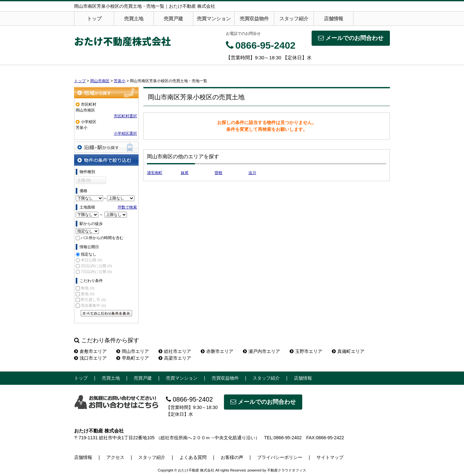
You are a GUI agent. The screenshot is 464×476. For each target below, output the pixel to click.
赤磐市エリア (217, 351)
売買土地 (134, 19)
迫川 (252, 173)
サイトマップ (330, 457)
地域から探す (106, 93)
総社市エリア (175, 351)
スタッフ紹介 (294, 19)
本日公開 (91, 260)
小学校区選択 (125, 133)
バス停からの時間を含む (102, 238)
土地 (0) (84, 180)
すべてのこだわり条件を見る (106, 313)
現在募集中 (93, 306)
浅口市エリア (90, 358)
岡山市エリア (133, 351)
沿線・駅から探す (106, 147)
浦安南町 (155, 173)
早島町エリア (133, 358)
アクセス (115, 457)
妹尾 (185, 173)
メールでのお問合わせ (351, 38)
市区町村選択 (125, 116)
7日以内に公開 (96, 272)
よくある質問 (193, 457)
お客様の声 (232, 457)
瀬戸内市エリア (261, 351)
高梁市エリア (175, 358)
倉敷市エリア (90, 351)
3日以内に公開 (96, 266)
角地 (87, 288)
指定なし (89, 254)
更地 (87, 294)
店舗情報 (333, 19)
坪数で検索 (127, 207)
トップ (94, 19)
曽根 (218, 173)
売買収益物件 (254, 19)
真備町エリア (348, 351)
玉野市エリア (306, 351)
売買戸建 (173, 19)
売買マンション (214, 19)
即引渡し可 (93, 300)
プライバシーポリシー (280, 457)
